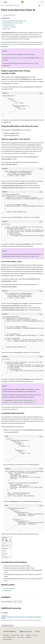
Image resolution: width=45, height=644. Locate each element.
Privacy (34, 635)
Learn (2, 5)
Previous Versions (15, 635)
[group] (22, 204)
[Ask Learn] (40, 5)
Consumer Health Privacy (9, 637)
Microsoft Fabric (9, 5)
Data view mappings (9, 588)
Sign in (42, 2)
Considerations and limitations (9, 27)
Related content (6, 29)
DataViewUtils (8, 590)
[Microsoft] (22, 2)
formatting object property (16, 430)
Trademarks (28, 637)
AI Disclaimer (6, 635)
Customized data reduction (9, 25)
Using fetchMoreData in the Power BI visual (12, 23)
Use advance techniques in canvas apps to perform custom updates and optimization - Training (22, 618)
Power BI (17, 5)
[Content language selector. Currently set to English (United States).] (10, 632)
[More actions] (42, 5)
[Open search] (38, 2)
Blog (22, 635)
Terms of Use (21, 637)
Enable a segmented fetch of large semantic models (14, 21)
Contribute (28, 635)
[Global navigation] (2, 2)
